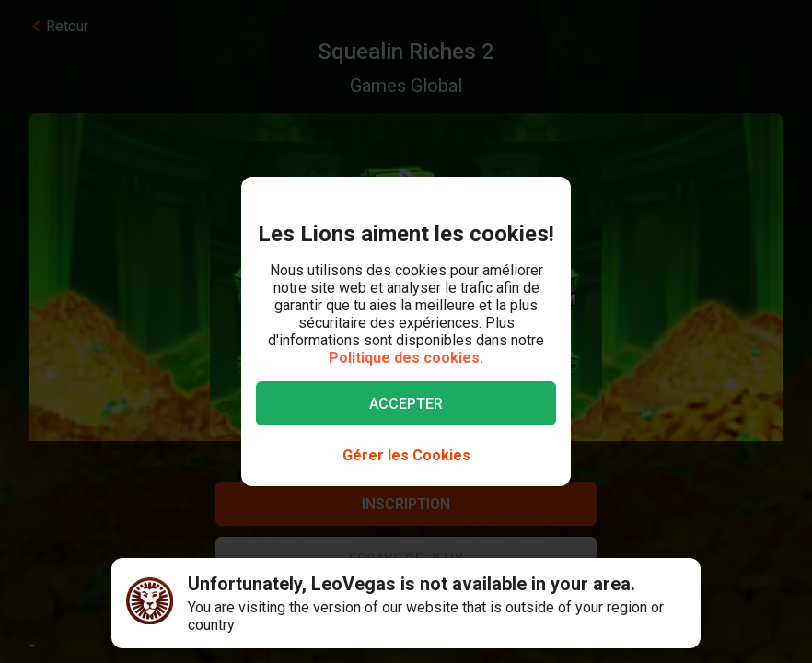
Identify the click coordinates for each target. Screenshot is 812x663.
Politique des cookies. (406, 358)
